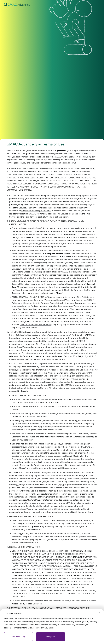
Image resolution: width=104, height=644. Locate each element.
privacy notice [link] (48, 628)
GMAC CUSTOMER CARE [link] (19, 190)
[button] (100, 613)
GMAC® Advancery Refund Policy (31, 275)
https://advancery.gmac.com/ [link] (36, 211)
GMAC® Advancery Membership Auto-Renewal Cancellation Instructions (53, 302)
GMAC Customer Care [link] (82, 512)
